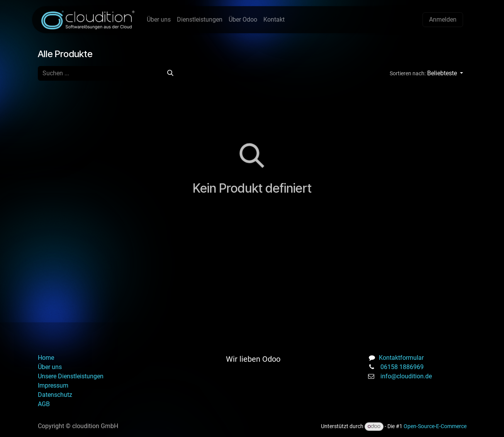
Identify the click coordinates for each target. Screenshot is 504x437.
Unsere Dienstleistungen (71, 376)
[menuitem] (159, 20)
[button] (426, 73)
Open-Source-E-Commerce (435, 426)
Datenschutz (56, 395)
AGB (44, 404)
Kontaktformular (401, 358)
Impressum (53, 385)
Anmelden (443, 19)
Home (46, 358)
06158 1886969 (402, 367)
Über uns (50, 367)
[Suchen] (170, 73)
